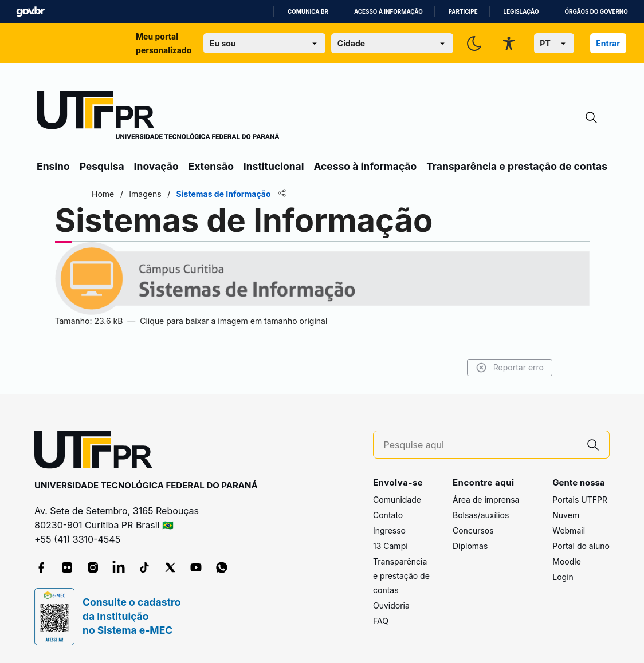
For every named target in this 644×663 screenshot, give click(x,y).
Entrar (608, 43)
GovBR (30, 12)
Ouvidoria (391, 605)
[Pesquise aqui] (481, 445)
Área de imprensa (486, 500)
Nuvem (566, 515)
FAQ (381, 621)
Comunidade (397, 500)
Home (127, 194)
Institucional (274, 166)
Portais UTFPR (580, 500)
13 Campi (390, 546)
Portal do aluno (581, 546)
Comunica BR (308, 12)
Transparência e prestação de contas (517, 166)
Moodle (567, 561)
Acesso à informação (388, 12)
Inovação (156, 166)
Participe (463, 12)
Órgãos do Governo (596, 12)
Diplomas (470, 546)
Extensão (211, 166)
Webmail (569, 530)
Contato (388, 515)
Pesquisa (102, 166)
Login (563, 577)
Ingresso (389, 530)
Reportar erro (485, 368)
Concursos (473, 530)
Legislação (521, 12)
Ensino (53, 166)
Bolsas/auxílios (481, 515)
